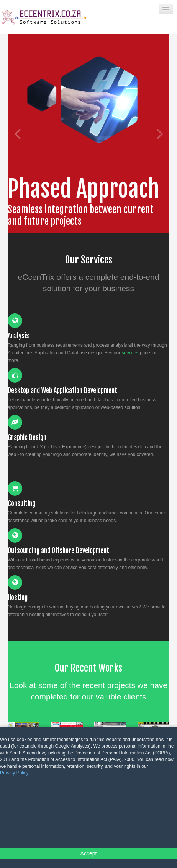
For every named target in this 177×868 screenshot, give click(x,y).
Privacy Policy (14, 773)
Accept (89, 853)
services (130, 353)
